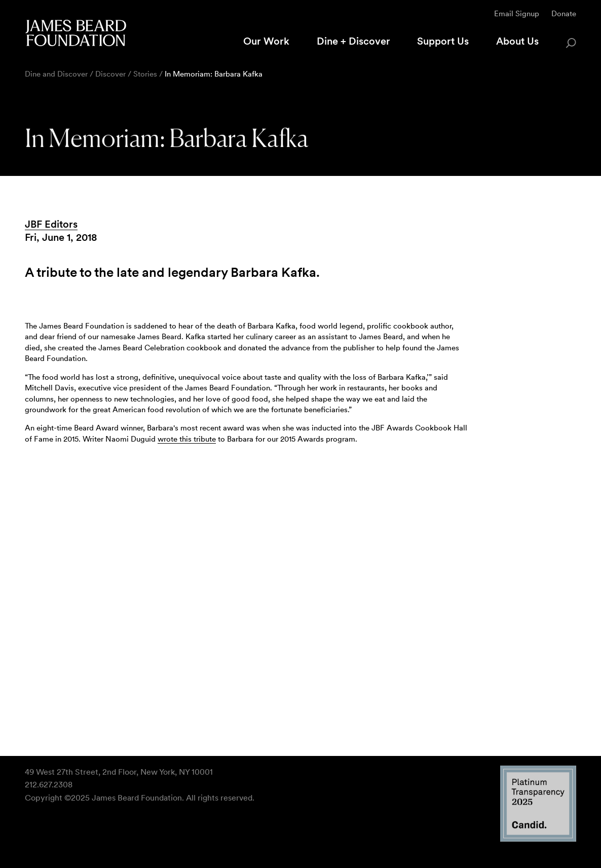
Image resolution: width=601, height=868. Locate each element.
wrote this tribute (187, 439)
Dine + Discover (353, 41)
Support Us (443, 41)
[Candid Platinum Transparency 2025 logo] (538, 839)
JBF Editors (51, 224)
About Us (517, 41)
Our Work (266, 41)
